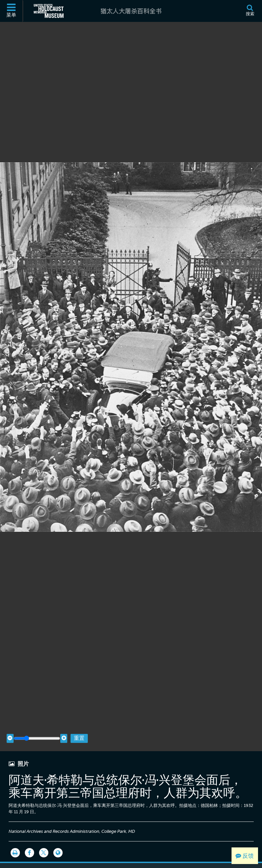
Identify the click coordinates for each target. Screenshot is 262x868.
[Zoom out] (10, 726)
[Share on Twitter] (44, 840)
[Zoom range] (37, 726)
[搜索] (250, 11)
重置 (79, 726)
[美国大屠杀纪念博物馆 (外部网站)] (49, 11)
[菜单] (12, 11)
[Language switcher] (58, 840)
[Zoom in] (64, 726)
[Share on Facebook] (29, 840)
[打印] (15, 840)
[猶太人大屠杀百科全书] (131, 11)
